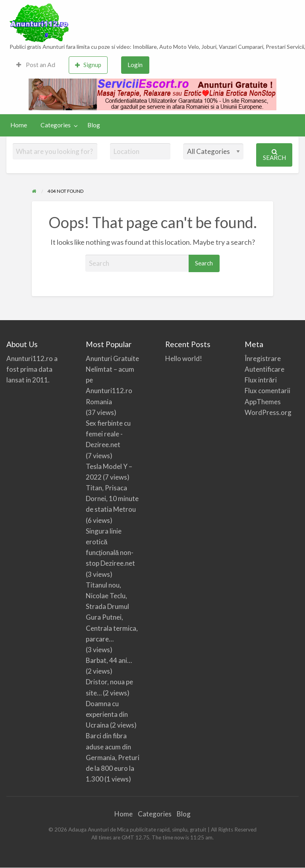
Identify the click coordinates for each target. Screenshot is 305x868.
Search (274, 155)
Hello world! (184, 358)
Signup (88, 65)
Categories (56, 125)
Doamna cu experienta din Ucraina (107, 714)
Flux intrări (261, 380)
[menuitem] (36, 65)
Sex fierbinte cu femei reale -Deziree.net (108, 434)
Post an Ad (36, 65)
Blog (94, 125)
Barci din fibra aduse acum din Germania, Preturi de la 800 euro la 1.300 (113, 757)
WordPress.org (268, 412)
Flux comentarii (267, 391)
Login (135, 65)
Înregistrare (263, 358)
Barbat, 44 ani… (109, 660)
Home (19, 125)
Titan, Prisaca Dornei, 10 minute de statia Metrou (112, 498)
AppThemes (263, 402)
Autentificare (264, 369)
